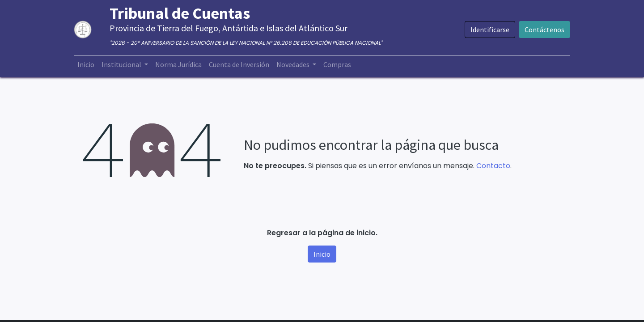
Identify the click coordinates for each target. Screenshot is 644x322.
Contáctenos (544, 30)
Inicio (322, 254)
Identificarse (490, 30)
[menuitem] (86, 64)
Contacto (493, 166)
